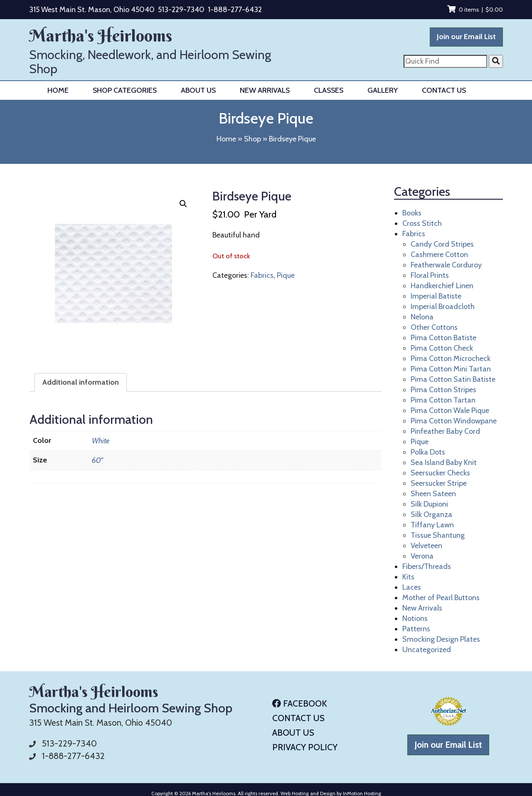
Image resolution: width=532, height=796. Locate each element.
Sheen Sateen (433, 494)
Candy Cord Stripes (442, 244)
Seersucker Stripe (439, 483)
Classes (329, 90)
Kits (408, 577)
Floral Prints (430, 275)
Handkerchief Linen (442, 286)
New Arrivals (265, 90)
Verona (422, 556)
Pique (286, 275)
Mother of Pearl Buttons (441, 598)
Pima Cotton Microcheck (451, 358)
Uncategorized (427, 650)
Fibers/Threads (427, 566)
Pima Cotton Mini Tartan (451, 369)
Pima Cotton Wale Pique (450, 410)
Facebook (300, 703)
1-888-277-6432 (235, 10)
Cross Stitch (422, 223)
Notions (415, 618)
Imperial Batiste (436, 296)
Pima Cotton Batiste (443, 338)
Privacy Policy (305, 747)
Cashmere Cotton (439, 255)
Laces (412, 587)
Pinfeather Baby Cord (445, 431)
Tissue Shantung (438, 535)
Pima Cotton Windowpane (454, 421)
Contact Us (444, 90)
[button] (183, 204)
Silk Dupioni (429, 504)
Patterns (416, 629)
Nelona (422, 317)
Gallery (383, 90)
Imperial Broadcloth (443, 307)
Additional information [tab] (81, 382)
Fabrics (262, 275)
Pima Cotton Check (442, 348)
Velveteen (426, 546)
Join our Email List (466, 37)
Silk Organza (431, 514)
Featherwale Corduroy (446, 265)
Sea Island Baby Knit (444, 462)
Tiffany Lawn (432, 525)
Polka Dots (428, 452)
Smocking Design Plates (441, 639)
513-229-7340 (181, 10)
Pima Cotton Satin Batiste (453, 379)
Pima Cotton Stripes (443, 390)
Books (412, 213)
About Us (198, 90)
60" (97, 460)
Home (58, 90)
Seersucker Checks (440, 473)
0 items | (475, 10)
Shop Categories (125, 90)
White (101, 441)
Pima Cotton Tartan (443, 400)
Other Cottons (434, 327)
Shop (252, 139)
